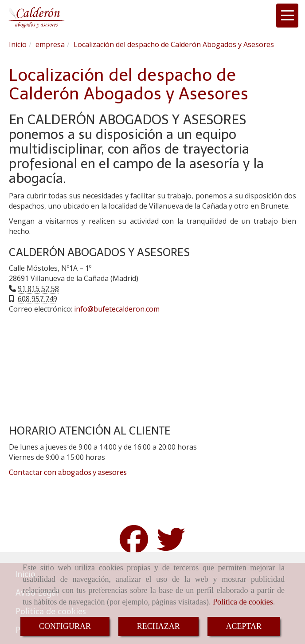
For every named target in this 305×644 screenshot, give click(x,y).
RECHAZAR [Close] (158, 626)
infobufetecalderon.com (117, 309)
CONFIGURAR (65, 626)
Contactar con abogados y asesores (68, 472)
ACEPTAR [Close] (244, 626)
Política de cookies (243, 602)
